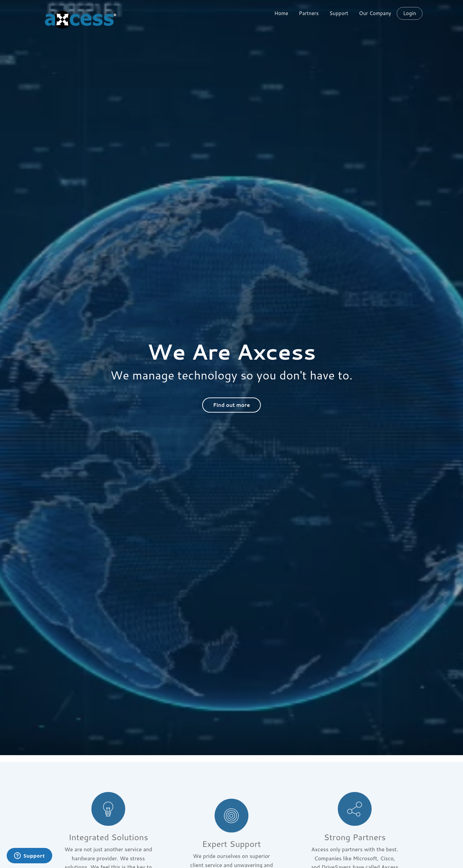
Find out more (231, 405)
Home (281, 13)
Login (409, 13)
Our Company (375, 13)
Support (339, 13)
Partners (309, 13)
